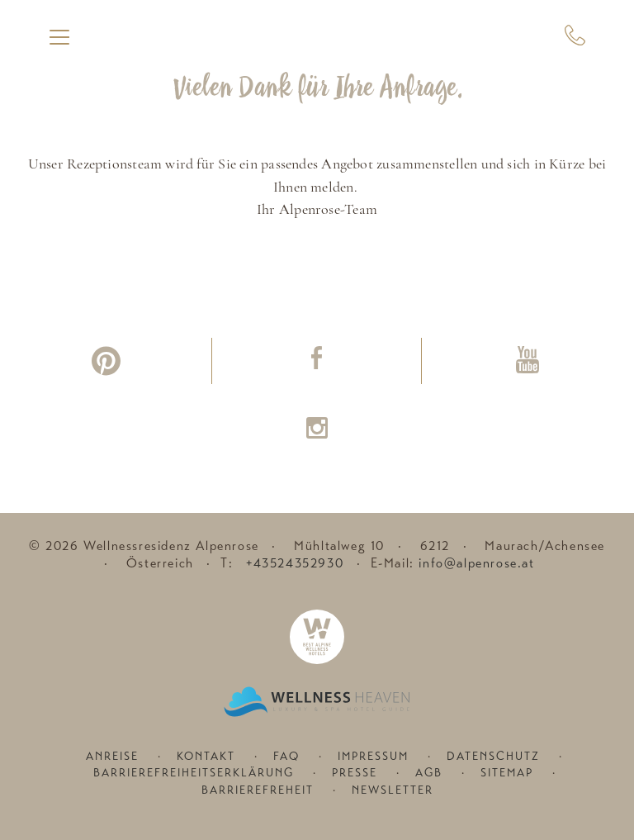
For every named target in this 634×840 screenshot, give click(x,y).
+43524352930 (295, 563)
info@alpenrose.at (476, 563)
